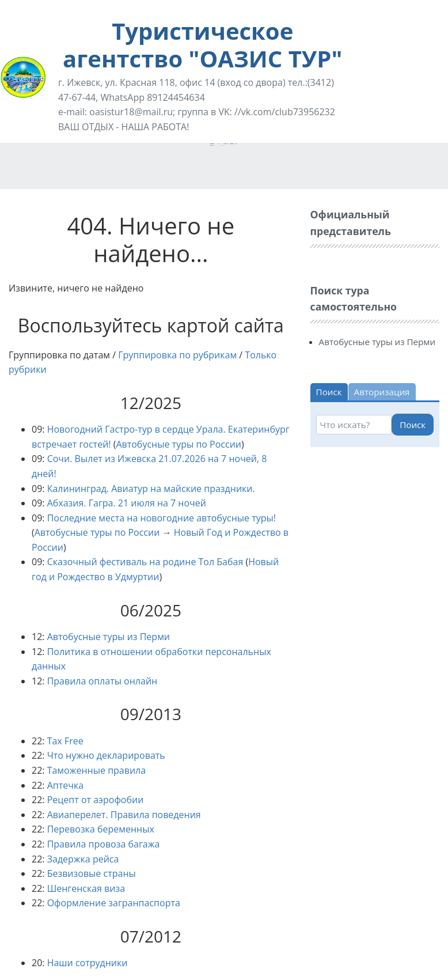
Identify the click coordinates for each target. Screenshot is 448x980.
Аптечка (65, 785)
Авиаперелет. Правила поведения (124, 815)
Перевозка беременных (101, 829)
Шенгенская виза (86, 888)
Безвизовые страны (92, 873)
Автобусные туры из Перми (109, 637)
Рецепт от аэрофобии (96, 800)
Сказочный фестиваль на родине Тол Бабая (145, 562)
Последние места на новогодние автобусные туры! (162, 518)
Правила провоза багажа (104, 844)
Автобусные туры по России (179, 444)
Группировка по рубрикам (177, 355)
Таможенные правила (97, 770)
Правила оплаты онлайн (102, 681)
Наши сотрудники (88, 963)
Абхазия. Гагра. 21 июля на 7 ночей (127, 503)
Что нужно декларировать (106, 755)
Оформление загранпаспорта (114, 903)
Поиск (413, 425)
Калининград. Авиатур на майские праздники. (151, 489)
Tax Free (65, 741)
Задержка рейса (83, 859)
